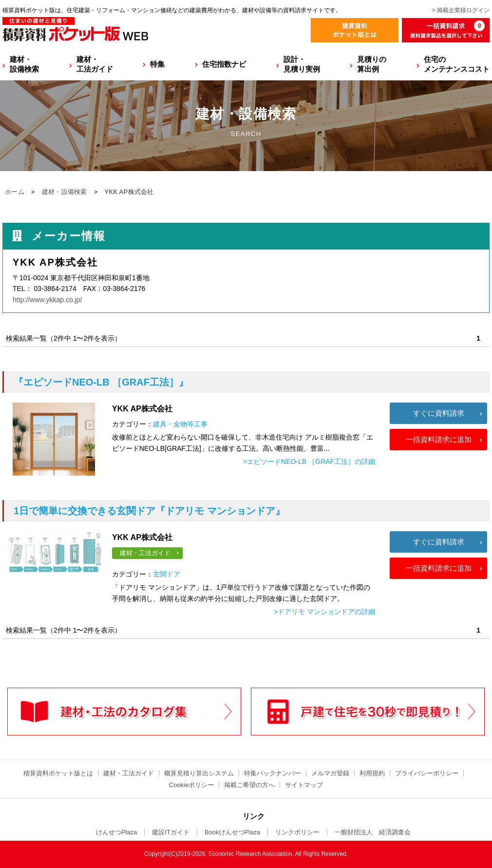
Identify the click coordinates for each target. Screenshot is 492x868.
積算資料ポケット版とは (58, 773)
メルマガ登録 (330, 773)
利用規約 (372, 773)
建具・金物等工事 (180, 424)
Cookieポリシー (191, 785)
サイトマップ (304, 785)
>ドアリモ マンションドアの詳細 (324, 612)
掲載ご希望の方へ (249, 785)
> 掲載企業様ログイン (461, 10)
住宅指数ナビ (224, 64)
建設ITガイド (171, 832)
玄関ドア (167, 574)
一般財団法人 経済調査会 (373, 832)
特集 (157, 64)
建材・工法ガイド (95, 64)
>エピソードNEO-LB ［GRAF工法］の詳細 (309, 462)
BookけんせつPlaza (232, 832)
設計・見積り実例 (302, 64)
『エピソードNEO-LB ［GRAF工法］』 (101, 382)
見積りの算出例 (372, 64)
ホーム (15, 192)
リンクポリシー (297, 832)
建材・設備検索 (24, 64)
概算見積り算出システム (199, 773)
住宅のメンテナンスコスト (457, 64)
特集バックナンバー (273, 773)
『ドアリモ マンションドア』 (149, 511)
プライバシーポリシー (427, 773)
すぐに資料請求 (439, 413)
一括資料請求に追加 (439, 439)
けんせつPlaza (117, 832)
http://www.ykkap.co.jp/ (47, 300)
